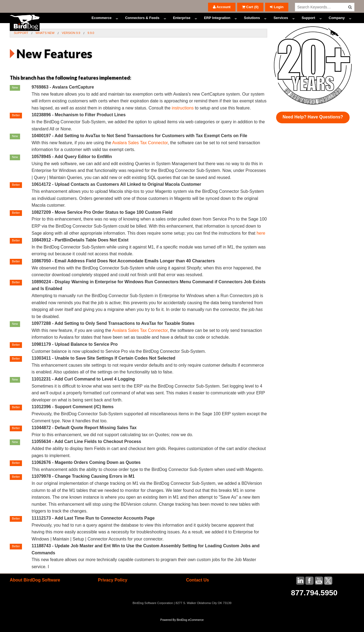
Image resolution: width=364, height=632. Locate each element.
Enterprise (182, 23)
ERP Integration (217, 23)
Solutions (252, 23)
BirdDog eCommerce (190, 630)
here (261, 243)
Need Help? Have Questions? (313, 127)
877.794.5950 (314, 603)
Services (281, 23)
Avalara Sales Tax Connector (140, 153)
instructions (183, 118)
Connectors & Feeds (142, 23)
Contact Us (197, 590)
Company (337, 23)
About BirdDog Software (35, 590)
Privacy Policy (113, 590)
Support (308, 23)
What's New (45, 43)
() (250, 7)
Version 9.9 (71, 43)
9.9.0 (91, 43)
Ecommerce (101, 23)
